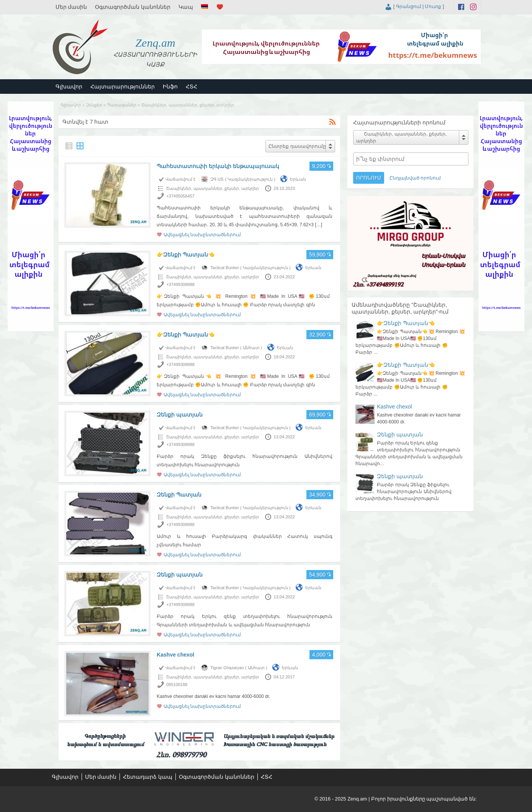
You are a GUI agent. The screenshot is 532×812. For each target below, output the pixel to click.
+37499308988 (180, 284)
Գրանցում (409, 7)
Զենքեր (94, 105)
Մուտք (433, 7)
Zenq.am (155, 43)
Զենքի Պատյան (179, 495)
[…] (318, 225)
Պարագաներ (122, 105)
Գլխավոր (69, 87)
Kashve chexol (175, 655)
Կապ (186, 7)
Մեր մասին (71, 7)
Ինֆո (170, 87)
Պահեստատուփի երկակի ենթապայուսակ (218, 166)
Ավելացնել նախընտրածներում (202, 235)
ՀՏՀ (192, 87)
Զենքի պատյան (180, 415)
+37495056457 (180, 196)
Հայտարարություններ (123, 87)
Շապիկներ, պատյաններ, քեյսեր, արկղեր (213, 188)
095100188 (177, 685)
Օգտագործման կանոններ (133, 7)
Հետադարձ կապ (148, 777)
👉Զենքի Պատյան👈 (186, 255)
